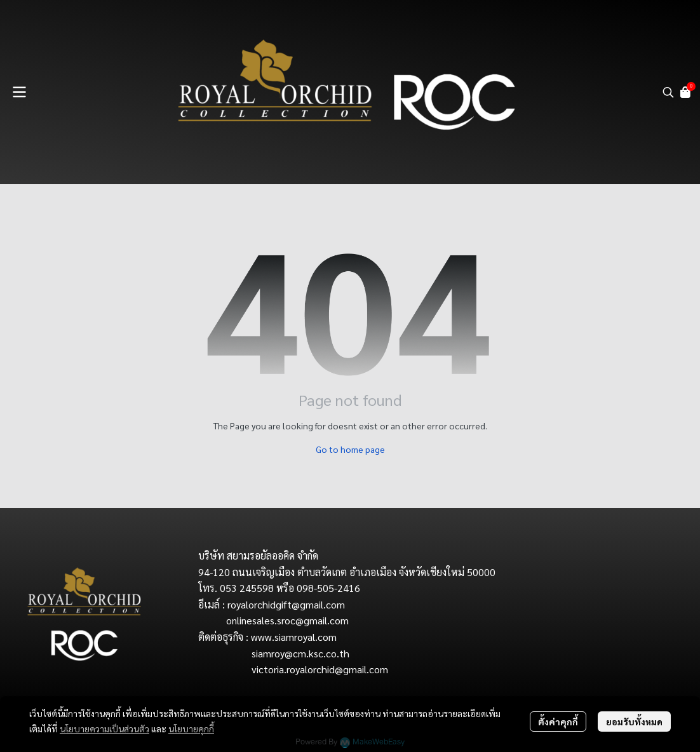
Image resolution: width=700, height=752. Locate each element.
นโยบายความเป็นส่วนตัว (104, 728)
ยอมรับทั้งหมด (634, 722)
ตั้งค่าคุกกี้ (558, 722)
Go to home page (350, 449)
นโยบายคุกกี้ (191, 728)
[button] (668, 92)
